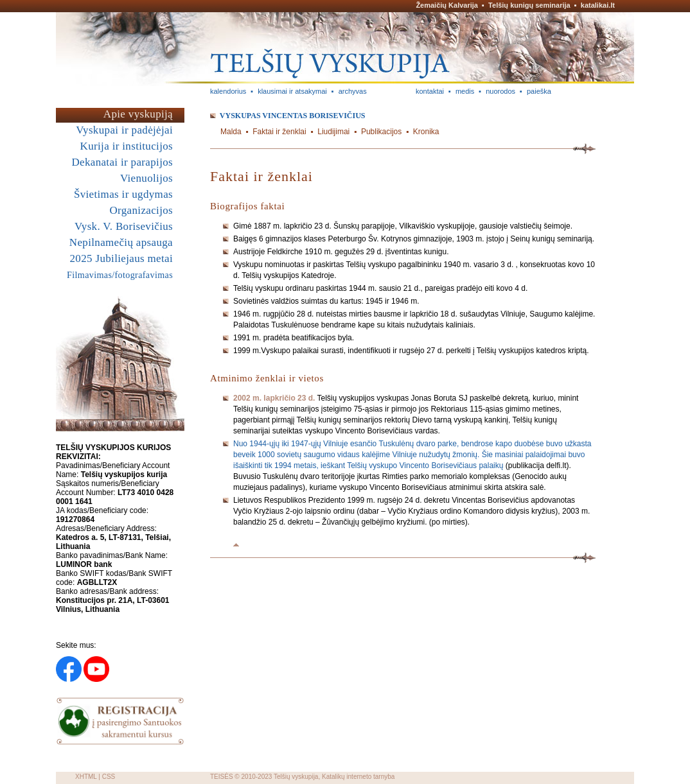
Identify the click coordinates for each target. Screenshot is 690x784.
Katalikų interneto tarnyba (358, 777)
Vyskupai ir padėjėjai (124, 130)
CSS (109, 777)
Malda (231, 132)
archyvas (353, 91)
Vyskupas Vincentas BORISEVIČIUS (293, 116)
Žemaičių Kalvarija (447, 5)
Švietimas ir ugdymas (123, 194)
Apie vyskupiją (138, 114)
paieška (539, 91)
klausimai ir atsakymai (292, 91)
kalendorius (228, 91)
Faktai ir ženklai (279, 132)
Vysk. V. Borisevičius (124, 226)
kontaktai (430, 91)
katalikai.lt (598, 5)
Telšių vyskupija (296, 777)
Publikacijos (381, 132)
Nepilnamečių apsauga (121, 242)
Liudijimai (333, 132)
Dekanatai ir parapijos (122, 162)
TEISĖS (222, 777)
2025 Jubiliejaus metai (121, 258)
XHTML (86, 777)
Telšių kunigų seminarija (529, 5)
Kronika (426, 132)
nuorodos (500, 91)
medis (465, 91)
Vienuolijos (146, 178)
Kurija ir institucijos (127, 146)
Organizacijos (141, 210)
